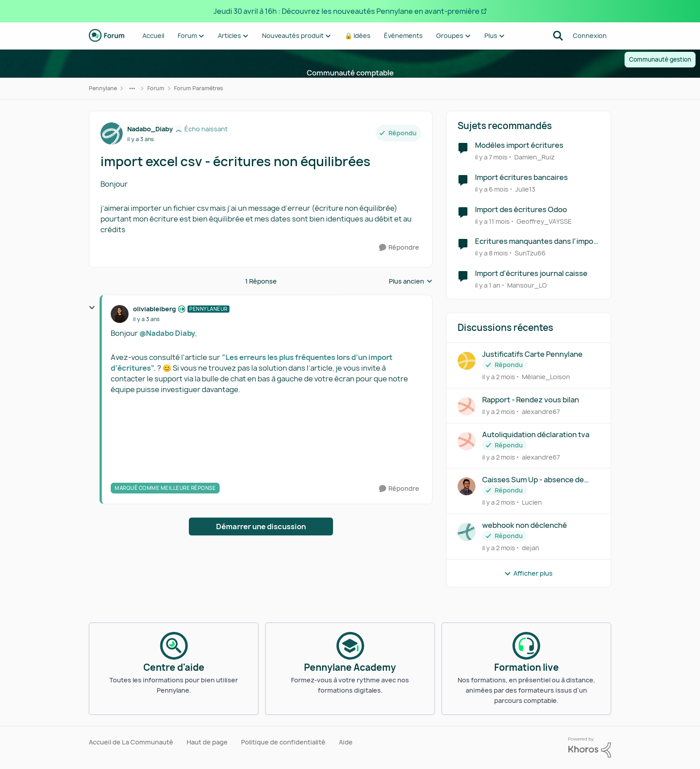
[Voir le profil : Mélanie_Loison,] (467, 361)
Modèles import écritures (519, 145)
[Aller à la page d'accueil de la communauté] (107, 36)
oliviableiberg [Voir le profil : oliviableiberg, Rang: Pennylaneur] (154, 309)
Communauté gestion (660, 59)
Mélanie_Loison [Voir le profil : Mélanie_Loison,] (546, 377)
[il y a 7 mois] (491, 157)
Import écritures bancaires (521, 178)
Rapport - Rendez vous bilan (531, 400)
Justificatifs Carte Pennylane (532, 354)
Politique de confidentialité (283, 742)
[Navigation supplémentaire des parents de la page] (132, 88)
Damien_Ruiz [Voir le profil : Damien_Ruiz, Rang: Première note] (534, 157)
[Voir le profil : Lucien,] (467, 486)
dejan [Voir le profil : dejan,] (531, 548)
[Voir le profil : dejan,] (467, 532)
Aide (346, 742)
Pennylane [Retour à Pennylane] (103, 88)
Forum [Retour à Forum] (156, 88)
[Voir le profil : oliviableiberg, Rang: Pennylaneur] (120, 314)
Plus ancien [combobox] (411, 281)
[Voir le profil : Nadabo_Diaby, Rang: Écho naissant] (112, 134)
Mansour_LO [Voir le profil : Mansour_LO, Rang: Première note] (527, 285)
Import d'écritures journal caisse (531, 274)
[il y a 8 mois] (492, 253)
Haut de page (207, 742)
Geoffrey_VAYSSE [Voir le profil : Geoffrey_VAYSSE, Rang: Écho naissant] (544, 221)
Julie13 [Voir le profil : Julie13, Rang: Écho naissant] (525, 189)
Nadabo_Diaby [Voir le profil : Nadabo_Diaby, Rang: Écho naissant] (150, 129)
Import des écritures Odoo (521, 210)
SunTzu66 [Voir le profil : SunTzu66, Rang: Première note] (530, 253)
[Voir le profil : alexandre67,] (467, 406)
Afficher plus (528, 573)
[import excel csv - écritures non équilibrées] (146, 319)
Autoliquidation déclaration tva (536, 435)
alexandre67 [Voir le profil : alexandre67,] (541, 412)
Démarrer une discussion (261, 527)
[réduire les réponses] (92, 308)
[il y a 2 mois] (499, 377)
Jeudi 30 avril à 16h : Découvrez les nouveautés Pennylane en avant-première (346, 11)
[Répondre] (399, 248)
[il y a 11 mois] (492, 221)
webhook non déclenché (525, 525)
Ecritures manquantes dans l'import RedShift (537, 241)
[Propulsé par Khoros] (590, 748)
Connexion (590, 36)
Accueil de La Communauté (131, 742)
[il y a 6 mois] (492, 189)
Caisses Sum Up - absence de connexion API (533, 480)
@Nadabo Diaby (167, 333)
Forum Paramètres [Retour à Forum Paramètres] (199, 88)
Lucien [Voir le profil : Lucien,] (532, 502)
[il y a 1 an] (488, 285)
